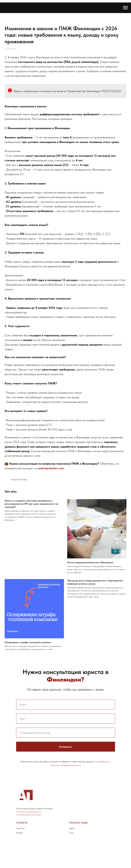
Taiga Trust (20, 854)
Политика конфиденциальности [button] (29, 838)
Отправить (65, 773)
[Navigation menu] (125, 8)
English (72, 854)
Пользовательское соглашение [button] (29, 841)
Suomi (71, 859)
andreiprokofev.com (79, 504)
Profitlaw (20, 859)
